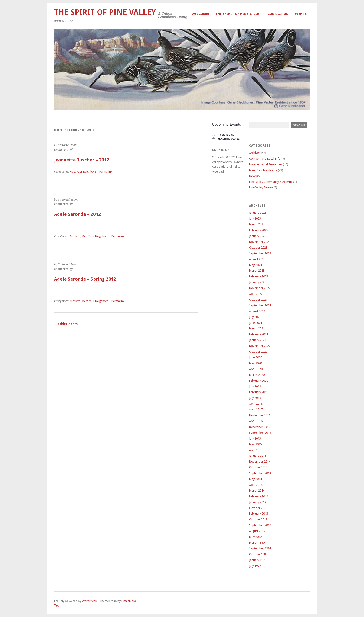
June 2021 (256, 323)
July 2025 (255, 218)
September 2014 (260, 473)
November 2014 (260, 461)
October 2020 (258, 352)
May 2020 (255, 363)
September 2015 (260, 433)
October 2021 (258, 300)
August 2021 (257, 311)
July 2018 (255, 398)
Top (57, 606)
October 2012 (258, 519)
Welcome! (200, 14)
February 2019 (259, 392)
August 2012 (257, 531)
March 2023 (257, 271)
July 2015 (255, 438)
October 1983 (258, 554)
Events (301, 14)
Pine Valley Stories (261, 187)
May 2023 (255, 265)
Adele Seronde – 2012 (77, 214)
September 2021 (260, 305)
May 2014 (255, 479)
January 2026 (258, 213)
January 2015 (258, 456)
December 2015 (260, 427)
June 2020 (256, 357)
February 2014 (259, 496)
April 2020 (256, 369)
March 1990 (257, 543)
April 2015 (256, 450)
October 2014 (258, 467)
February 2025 (259, 230)
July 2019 (255, 386)
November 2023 (260, 242)
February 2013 (259, 514)
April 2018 (256, 404)
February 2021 (259, 334)
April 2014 (256, 485)
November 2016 (260, 415)
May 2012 (255, 537)
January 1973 (258, 560)
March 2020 (257, 375)
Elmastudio (129, 601)
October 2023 (258, 248)
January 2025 (258, 236)
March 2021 (257, 328)
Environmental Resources (266, 164)
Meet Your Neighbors (83, 172)
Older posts (66, 324)
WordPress (89, 601)
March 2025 (257, 224)
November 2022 (260, 288)
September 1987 (260, 548)
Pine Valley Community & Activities (271, 182)
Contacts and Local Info (265, 159)
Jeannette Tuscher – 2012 (82, 160)
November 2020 (260, 346)
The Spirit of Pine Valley (238, 14)
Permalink (106, 172)
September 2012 (260, 525)
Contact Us (278, 14)
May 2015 (255, 444)
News (253, 176)
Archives (75, 236)
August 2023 (257, 259)
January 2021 (258, 340)
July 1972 (255, 566)
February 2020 (259, 381)
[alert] (228, 137)
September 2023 (260, 253)
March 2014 (257, 491)
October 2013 (258, 508)
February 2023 (259, 276)
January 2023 (258, 282)
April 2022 (256, 294)
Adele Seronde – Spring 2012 (85, 279)
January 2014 (258, 502)
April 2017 (256, 409)
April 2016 (256, 421)
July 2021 (255, 317)
